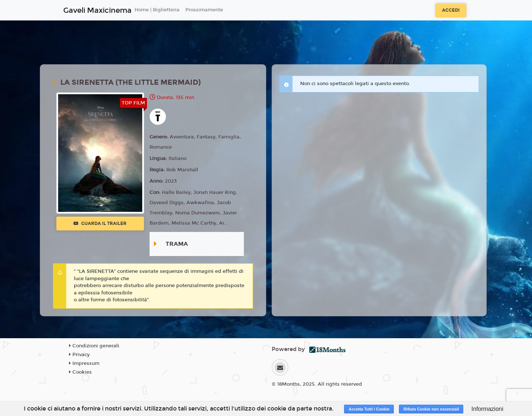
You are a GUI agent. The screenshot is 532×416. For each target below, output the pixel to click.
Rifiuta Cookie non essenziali (431, 409)
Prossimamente (204, 10)
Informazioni (487, 409)
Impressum (84, 363)
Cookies (80, 372)
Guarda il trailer (100, 224)
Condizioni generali (94, 346)
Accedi (451, 10)
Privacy (79, 355)
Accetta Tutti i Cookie (369, 409)
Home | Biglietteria (157, 10)
